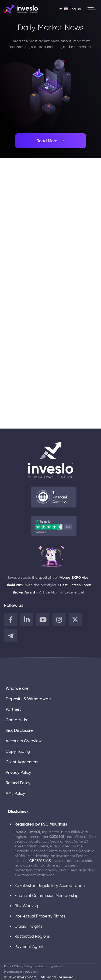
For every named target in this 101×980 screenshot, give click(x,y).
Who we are (17, 688)
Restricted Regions (32, 936)
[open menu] (91, 9)
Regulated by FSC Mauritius (41, 824)
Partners (13, 709)
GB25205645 (40, 861)
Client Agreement (22, 762)
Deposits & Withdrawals (28, 699)
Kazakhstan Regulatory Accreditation (50, 886)
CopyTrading (18, 751)
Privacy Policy (18, 772)
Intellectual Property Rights (40, 916)
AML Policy (15, 793)
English (72, 9)
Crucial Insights (29, 926)
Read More (51, 141)
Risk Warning (26, 906)
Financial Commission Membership (47, 896)
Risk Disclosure (19, 730)
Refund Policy (18, 783)
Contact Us (16, 720)
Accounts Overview (24, 741)
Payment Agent (29, 947)
